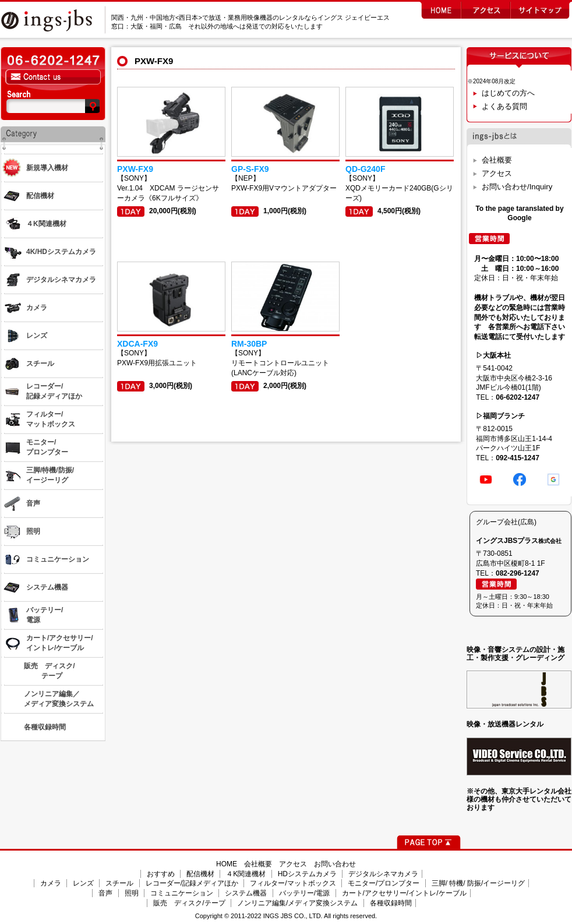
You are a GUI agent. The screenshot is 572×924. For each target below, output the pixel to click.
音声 (105, 893)
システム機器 (246, 893)
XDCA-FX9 (137, 344)
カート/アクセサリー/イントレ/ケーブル (404, 893)
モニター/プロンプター (384, 883)
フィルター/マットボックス (293, 883)
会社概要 (497, 160)
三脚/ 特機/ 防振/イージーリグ (479, 883)
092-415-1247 (518, 458)
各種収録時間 (391, 903)
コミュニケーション (182, 893)
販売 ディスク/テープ (189, 903)
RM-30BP (249, 344)
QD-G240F (365, 169)
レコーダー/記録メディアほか (192, 883)
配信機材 (200, 874)
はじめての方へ (508, 93)
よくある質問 (504, 106)
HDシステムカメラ (307, 874)
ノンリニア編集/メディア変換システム (297, 903)
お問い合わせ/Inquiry (517, 187)
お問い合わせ (335, 864)
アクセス (497, 173)
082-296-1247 (518, 573)
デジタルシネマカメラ (383, 874)
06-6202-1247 (518, 397)
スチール (119, 883)
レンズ (83, 883)
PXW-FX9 (135, 169)
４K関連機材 (246, 874)
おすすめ (161, 874)
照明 (132, 893)
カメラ (51, 883)
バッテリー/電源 (304, 893)
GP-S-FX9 (250, 169)
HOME (227, 864)
